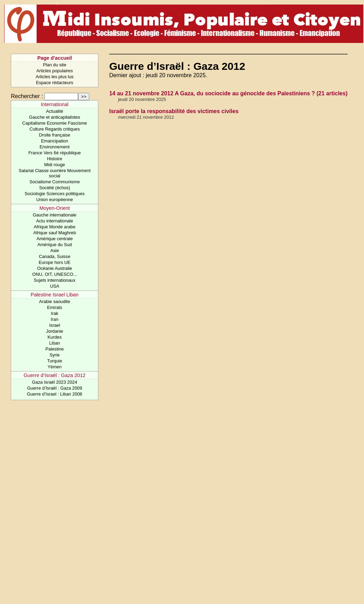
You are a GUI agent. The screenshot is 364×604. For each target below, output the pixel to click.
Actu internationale (55, 221)
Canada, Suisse (54, 256)
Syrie (55, 355)
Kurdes (55, 337)
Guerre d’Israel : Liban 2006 (55, 394)
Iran (55, 319)
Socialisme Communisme (54, 182)
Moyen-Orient (55, 208)
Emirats (55, 307)
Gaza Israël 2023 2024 (55, 382)
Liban (55, 343)
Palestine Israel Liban (55, 295)
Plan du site (55, 65)
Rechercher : (27, 96)
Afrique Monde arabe (55, 227)
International (55, 104)
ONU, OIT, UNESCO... (55, 274)
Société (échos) (55, 188)
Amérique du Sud (55, 245)
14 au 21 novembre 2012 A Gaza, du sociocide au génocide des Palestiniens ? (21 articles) (228, 93)
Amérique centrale (55, 239)
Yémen (55, 367)
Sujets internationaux (55, 280)
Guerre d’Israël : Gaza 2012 (55, 375)
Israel (55, 325)
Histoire (55, 159)
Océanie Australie (54, 268)
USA (54, 286)
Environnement (55, 147)
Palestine (55, 349)
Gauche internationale (55, 215)
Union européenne (55, 200)
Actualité (55, 111)
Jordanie (55, 331)
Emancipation (55, 141)
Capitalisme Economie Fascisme (55, 123)
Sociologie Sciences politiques (55, 194)
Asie (55, 251)
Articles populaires (55, 71)
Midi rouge (55, 165)
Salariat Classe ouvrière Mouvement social (54, 173)
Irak (55, 313)
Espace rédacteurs (55, 83)
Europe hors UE (55, 262)
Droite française (55, 135)
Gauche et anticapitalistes (55, 117)
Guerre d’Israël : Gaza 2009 (55, 388)
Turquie (55, 361)
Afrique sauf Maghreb (54, 233)
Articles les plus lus (55, 77)
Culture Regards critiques (54, 129)
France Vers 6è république (55, 153)
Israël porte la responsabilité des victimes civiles (174, 111)
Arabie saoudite (55, 301)
